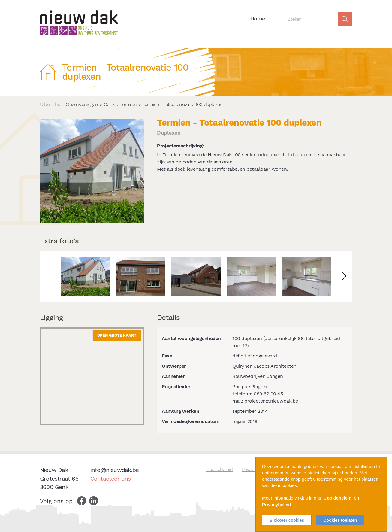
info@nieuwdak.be (115, 470)
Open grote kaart (117, 335)
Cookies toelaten (340, 520)
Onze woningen (82, 104)
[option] (86, 276)
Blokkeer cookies (287, 520)
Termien (128, 104)
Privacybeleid (277, 505)
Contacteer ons (111, 479)
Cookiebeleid (220, 469)
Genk (109, 104)
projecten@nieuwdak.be (271, 401)
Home (258, 19)
